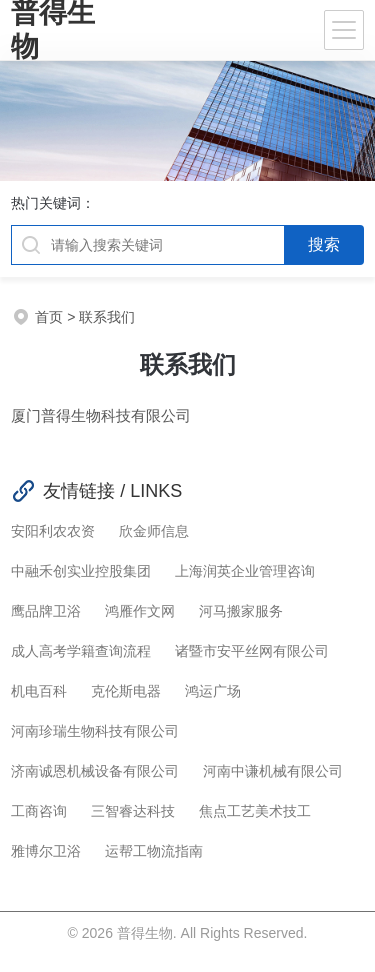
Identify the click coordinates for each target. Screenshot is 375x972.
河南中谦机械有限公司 (273, 771)
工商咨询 (39, 811)
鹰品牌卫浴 (46, 611)
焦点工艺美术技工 (255, 811)
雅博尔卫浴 (46, 851)
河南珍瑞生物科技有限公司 (95, 731)
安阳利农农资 (53, 531)
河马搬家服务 (241, 611)
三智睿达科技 (133, 811)
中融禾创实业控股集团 (81, 571)
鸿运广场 (213, 691)
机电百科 (39, 691)
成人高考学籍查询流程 (81, 651)
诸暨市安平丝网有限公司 (252, 651)
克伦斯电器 (126, 691)
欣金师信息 (154, 531)
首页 (49, 317)
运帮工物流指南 (154, 851)
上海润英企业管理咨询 (245, 571)
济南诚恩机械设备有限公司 (95, 771)
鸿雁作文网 (140, 611)
